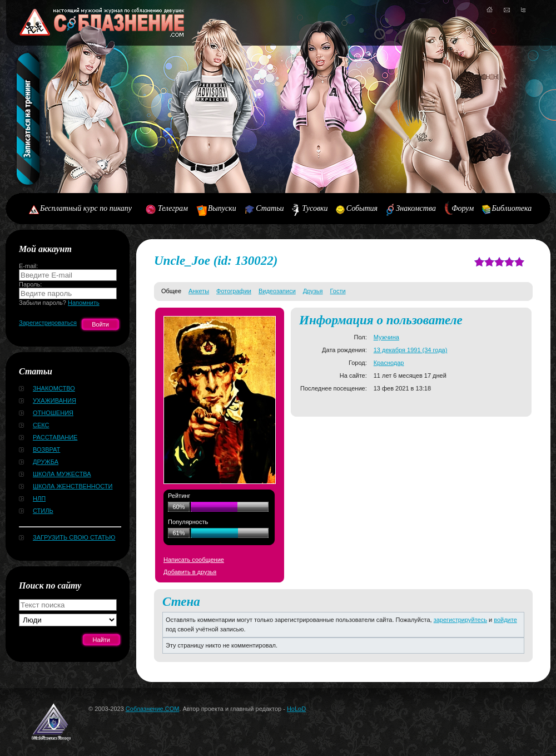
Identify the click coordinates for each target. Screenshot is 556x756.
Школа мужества (62, 474)
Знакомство (54, 388)
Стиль (43, 511)
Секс (41, 425)
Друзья (313, 291)
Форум (463, 208)
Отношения (53, 413)
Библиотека (512, 208)
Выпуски (222, 208)
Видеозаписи (277, 291)
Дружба (46, 462)
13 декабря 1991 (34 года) (411, 350)
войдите (505, 620)
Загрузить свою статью (74, 537)
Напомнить (84, 303)
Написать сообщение (194, 560)
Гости (338, 291)
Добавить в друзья (190, 572)
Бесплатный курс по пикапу (86, 208)
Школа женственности (73, 486)
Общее (171, 291)
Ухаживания (54, 401)
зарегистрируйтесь (460, 620)
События (362, 208)
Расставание (55, 437)
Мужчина (386, 337)
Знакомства (416, 208)
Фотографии (234, 291)
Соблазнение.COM (153, 709)
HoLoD (296, 709)
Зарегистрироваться (48, 323)
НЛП (39, 498)
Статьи (270, 208)
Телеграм (173, 208)
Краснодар (389, 363)
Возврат (46, 449)
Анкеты (199, 291)
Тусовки (315, 208)
